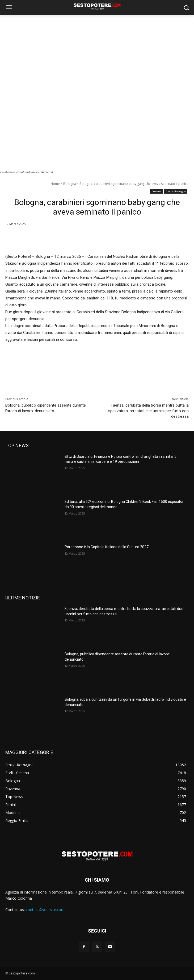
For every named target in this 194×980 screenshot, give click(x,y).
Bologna (70, 184)
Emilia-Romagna (176, 191)
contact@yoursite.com (45, 910)
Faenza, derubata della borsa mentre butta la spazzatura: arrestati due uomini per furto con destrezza (148, 411)
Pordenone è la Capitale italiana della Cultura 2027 (107, 547)
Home (55, 184)
